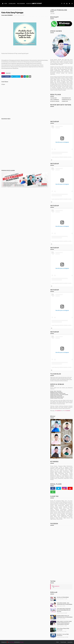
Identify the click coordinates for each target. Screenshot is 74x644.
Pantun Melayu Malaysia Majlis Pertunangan (63, 629)
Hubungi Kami (70, 642)
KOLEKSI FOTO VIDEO (30, 4)
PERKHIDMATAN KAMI (66, 98)
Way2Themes (12, 642)
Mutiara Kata (10, 10)
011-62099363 (58, 411)
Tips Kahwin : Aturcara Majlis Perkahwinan (63, 635)
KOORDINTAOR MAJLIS (66, 100)
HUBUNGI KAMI (65, 101)
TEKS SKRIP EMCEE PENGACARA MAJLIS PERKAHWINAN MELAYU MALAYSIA (64, 610)
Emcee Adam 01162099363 (7, 15)
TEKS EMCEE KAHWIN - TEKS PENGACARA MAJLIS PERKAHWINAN (65, 604)
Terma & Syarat (63, 642)
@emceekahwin (56, 586)
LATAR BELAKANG (12, 4)
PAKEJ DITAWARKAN (21, 4)
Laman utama (4, 10)
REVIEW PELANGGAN (55, 101)
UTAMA (6, 4)
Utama (57, 642)
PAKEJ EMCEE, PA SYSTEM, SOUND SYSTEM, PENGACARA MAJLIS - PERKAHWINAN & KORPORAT (64, 623)
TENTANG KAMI (53, 98)
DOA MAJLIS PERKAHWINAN (63, 597)
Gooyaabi (22, 642)
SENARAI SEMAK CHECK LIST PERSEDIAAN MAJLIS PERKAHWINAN (65, 616)
